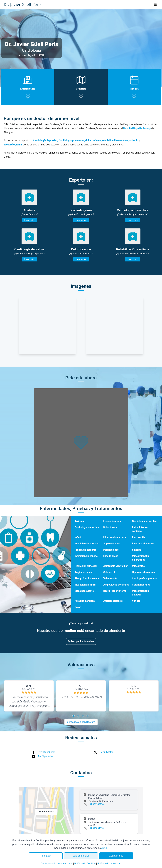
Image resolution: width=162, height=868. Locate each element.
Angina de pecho (84, 572)
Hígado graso (111, 556)
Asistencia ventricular (116, 566)
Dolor (78, 607)
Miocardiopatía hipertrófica (140, 558)
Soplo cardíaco (112, 544)
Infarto (78, 537)
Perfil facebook (46, 752)
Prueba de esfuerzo (86, 550)
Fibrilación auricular (86, 566)
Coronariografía (141, 585)
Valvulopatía (110, 578)
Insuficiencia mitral (85, 585)
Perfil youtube (46, 756)
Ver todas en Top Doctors (81, 722)
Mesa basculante (84, 591)
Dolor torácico (111, 527)
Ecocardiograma (112, 521)
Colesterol (109, 572)
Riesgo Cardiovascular (87, 578)
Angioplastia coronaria (116, 585)
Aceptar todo (116, 856)
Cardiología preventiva (145, 521)
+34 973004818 (96, 828)
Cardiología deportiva (87, 527)
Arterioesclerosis (113, 601)
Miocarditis (138, 566)
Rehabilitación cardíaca (140, 529)
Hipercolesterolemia (143, 572)
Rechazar (46, 856)
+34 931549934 (96, 804)
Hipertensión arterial (115, 537)
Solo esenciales (81, 856)
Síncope (137, 550)
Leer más (29, 220)
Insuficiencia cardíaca (87, 544)
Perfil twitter (106, 752)
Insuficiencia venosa (86, 556)
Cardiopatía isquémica (145, 578)
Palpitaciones (111, 550)
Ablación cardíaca (85, 601)
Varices (136, 601)
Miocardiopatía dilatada (140, 593)
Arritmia (79, 521)
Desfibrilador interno (115, 591)
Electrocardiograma (143, 544)
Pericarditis (139, 537)
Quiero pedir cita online (81, 641)
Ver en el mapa (46, 812)
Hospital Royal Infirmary (137, 128)
